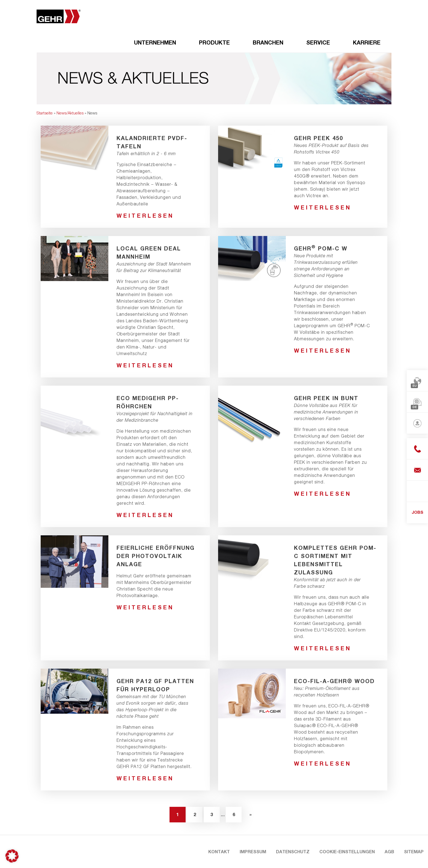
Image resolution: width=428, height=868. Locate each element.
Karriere (367, 42)
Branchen (268, 42)
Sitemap (414, 851)
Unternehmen (155, 42)
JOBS (417, 512)
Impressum (253, 851)
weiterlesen (145, 215)
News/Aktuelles (70, 113)
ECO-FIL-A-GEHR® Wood (334, 681)
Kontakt (219, 851)
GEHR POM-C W (321, 248)
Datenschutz (293, 851)
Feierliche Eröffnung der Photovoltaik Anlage (156, 556)
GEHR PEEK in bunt (326, 398)
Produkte (214, 42)
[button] (12, 856)
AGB (389, 851)
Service (318, 42)
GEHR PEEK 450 (319, 138)
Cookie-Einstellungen (347, 851)
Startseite (45, 113)
